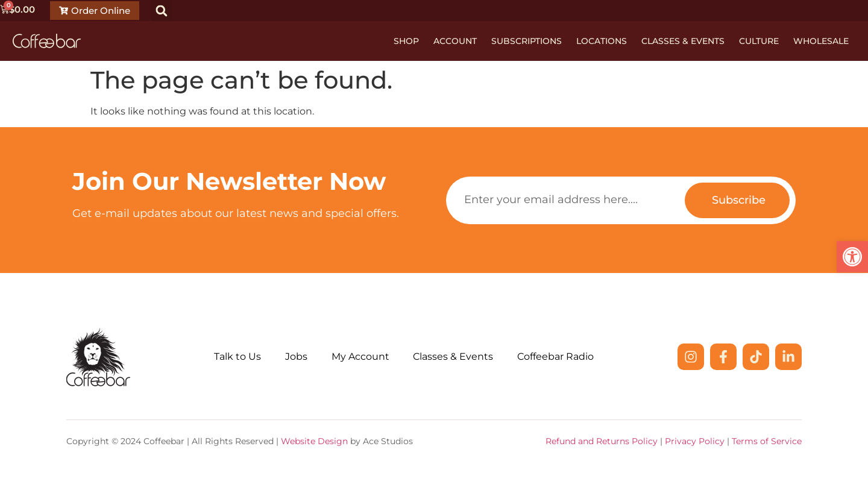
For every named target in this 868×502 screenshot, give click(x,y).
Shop (406, 41)
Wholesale (821, 41)
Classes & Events (683, 41)
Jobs (296, 356)
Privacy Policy (695, 441)
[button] (162, 11)
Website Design (314, 441)
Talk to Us (237, 356)
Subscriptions (527, 41)
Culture (759, 41)
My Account (360, 356)
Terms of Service (767, 441)
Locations (602, 41)
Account (455, 41)
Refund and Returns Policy (602, 441)
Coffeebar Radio (556, 356)
